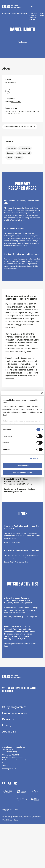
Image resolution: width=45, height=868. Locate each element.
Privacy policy (7, 817)
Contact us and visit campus (13, 760)
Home (6, 13)
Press (4, 763)
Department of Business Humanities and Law (33, 16)
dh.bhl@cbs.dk (11, 82)
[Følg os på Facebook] (4, 783)
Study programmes (14, 707)
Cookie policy (18, 817)
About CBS (9, 732)
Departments (23, 13)
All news (5, 766)
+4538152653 (16, 102)
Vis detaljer (34, 458)
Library (7, 725)
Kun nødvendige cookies (22, 472)
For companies (8, 769)
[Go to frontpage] (11, 7)
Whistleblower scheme (10, 820)
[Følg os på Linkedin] (16, 783)
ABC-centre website (12, 542)
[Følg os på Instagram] (10, 783)
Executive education (15, 713)
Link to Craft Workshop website (17, 562)
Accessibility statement (32, 817)
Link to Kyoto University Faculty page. (19, 617)
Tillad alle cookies (22, 465)
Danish (30, 7)
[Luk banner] (42, 393)
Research (13, 13)
